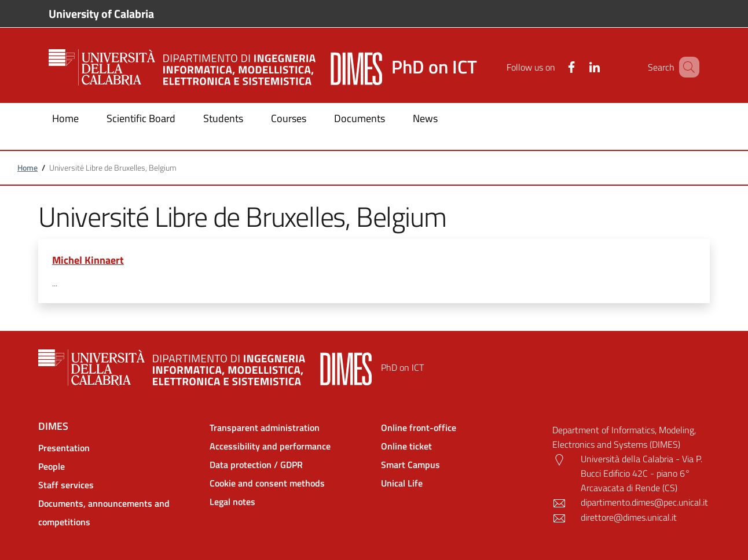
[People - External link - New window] (117, 466)
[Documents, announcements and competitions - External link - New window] (117, 513)
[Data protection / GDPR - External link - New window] (288, 465)
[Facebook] (555, 67)
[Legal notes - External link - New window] (288, 502)
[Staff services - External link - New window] (117, 485)
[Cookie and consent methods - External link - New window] (288, 483)
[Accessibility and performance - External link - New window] (288, 446)
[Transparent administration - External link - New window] (288, 428)
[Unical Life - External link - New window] (460, 483)
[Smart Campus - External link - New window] (460, 465)
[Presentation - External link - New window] (117, 448)
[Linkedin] (578, 67)
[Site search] (685, 67)
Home (27, 167)
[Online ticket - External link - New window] (460, 446)
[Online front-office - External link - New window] (460, 428)
